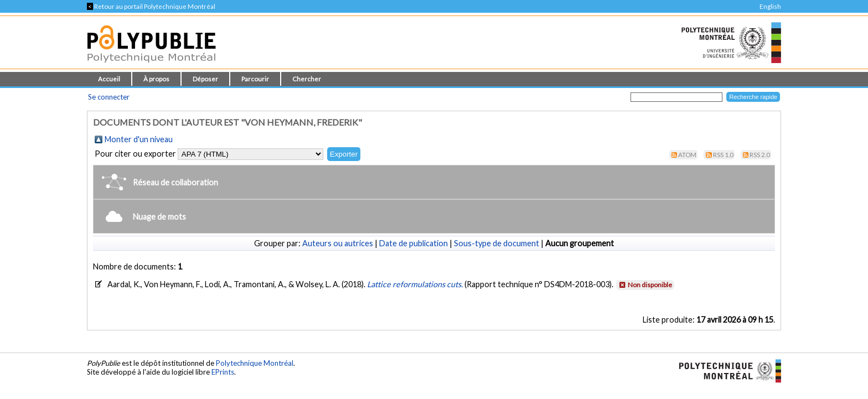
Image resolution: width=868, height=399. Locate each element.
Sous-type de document (497, 243)
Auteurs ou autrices (338, 243)
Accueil (109, 79)
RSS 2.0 (760, 155)
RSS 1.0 (723, 155)
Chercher (307, 79)
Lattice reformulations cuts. (416, 284)
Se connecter (109, 97)
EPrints (223, 372)
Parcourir (255, 79)
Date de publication (414, 243)
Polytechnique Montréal (255, 363)
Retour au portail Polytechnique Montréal (151, 6)
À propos (156, 79)
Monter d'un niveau (139, 139)
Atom (687, 155)
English (770, 6)
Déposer (205, 79)
